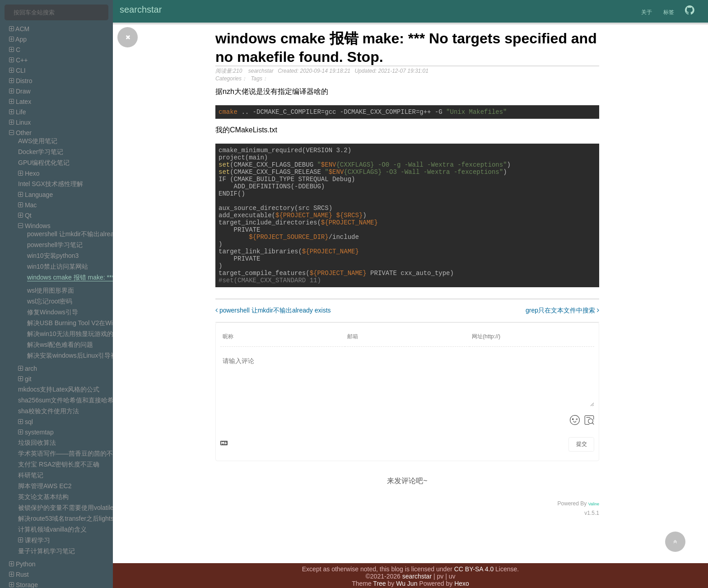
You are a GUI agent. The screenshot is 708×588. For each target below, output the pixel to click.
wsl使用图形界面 (51, 290)
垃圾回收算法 (37, 443)
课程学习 (34, 540)
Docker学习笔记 (41, 152)
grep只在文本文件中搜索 (562, 337)
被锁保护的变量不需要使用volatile (66, 508)
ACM (19, 29)
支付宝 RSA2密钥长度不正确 (59, 464)
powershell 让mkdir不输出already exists (83, 234)
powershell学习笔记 (55, 245)
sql (26, 422)
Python (22, 564)
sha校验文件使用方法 (49, 411)
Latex (20, 102)
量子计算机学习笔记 (47, 551)
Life (17, 112)
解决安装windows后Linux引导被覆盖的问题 (88, 355)
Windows (34, 226)
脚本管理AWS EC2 (45, 486)
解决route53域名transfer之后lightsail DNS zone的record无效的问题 (112, 518)
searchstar (141, 9)
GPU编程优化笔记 (44, 163)
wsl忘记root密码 (50, 301)
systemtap (36, 432)
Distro (21, 81)
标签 (669, 12)
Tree (379, 574)
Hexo (29, 173)
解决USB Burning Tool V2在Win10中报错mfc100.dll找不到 (109, 323)
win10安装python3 (53, 256)
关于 (647, 12)
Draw (20, 91)
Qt (25, 215)
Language (35, 195)
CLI (17, 70)
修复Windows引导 (53, 312)
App (18, 39)
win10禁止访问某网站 (58, 266)
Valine (594, 531)
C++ (18, 60)
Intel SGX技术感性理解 (51, 184)
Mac (27, 205)
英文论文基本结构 (43, 497)
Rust (19, 574)
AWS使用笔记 (38, 141)
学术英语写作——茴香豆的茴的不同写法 (75, 453)
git (25, 379)
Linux (20, 122)
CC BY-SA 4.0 (474, 560)
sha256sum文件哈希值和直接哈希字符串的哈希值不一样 (98, 400)
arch (28, 369)
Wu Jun (407, 574)
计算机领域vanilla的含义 (52, 529)
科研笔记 (31, 475)
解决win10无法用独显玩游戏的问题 (77, 334)
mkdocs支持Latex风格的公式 (59, 389)
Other (20, 133)
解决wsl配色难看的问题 (60, 345)
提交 (582, 471)
